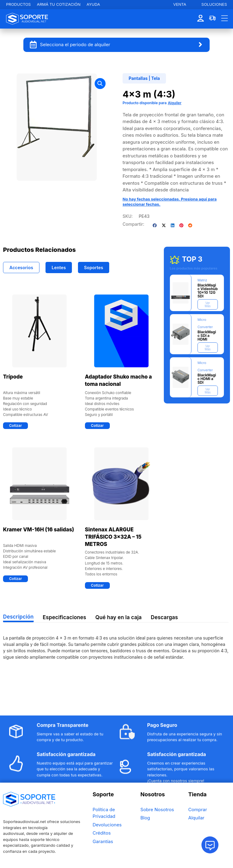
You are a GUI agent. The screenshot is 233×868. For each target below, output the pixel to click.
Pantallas (138, 78)
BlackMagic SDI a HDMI (207, 336)
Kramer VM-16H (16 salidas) (39, 530)
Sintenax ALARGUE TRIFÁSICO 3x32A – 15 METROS (113, 537)
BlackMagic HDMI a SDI (207, 379)
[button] (100, 84)
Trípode (13, 377)
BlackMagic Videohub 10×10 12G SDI (208, 291)
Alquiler (175, 103)
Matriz (202, 280)
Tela (155, 78)
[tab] (21, 268)
